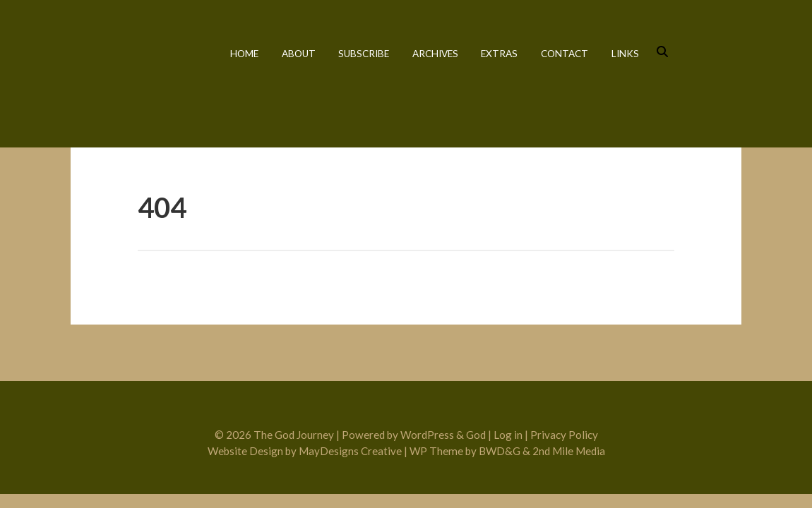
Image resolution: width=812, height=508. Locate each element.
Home (244, 54)
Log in (508, 435)
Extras (499, 54)
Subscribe (364, 54)
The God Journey (132, 72)
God (476, 435)
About (299, 54)
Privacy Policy (564, 435)
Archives (435, 54)
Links (625, 54)
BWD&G (500, 451)
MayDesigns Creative (350, 451)
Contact (565, 54)
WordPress (427, 435)
